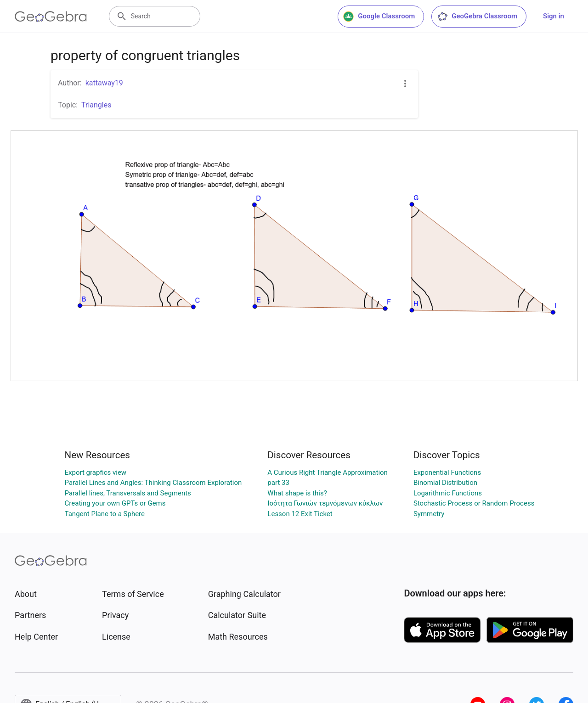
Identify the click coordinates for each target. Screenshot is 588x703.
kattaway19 (104, 83)
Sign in (554, 16)
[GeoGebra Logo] (51, 17)
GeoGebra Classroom (477, 17)
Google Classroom (379, 17)
